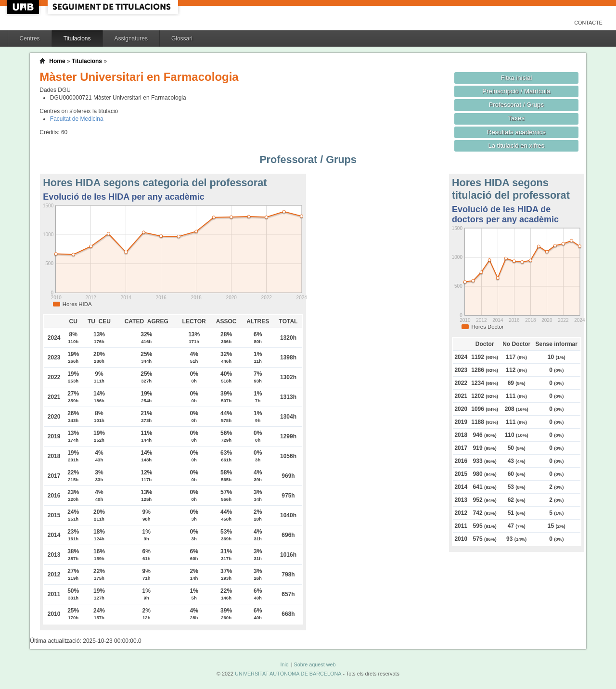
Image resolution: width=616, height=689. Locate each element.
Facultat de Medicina (77, 119)
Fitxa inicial (516, 78)
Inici (285, 664)
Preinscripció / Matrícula (516, 91)
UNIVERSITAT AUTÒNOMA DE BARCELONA (288, 674)
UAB (24, 7)
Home (57, 61)
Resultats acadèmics (516, 132)
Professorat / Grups (516, 105)
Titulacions (77, 38)
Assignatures (131, 38)
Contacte (588, 23)
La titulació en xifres (516, 146)
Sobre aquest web (314, 664)
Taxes (517, 118)
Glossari (182, 38)
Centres (30, 38)
